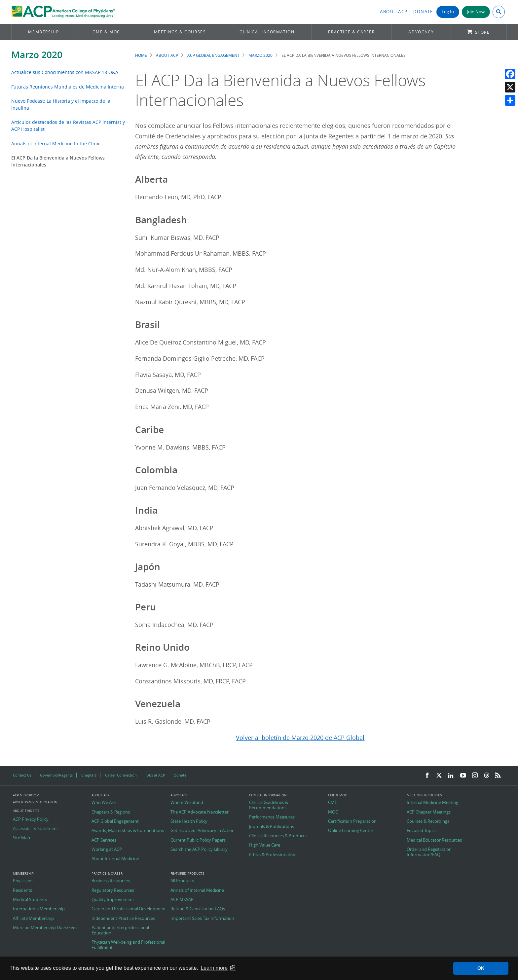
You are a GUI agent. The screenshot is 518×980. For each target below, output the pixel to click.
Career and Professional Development (129, 909)
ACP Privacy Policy (31, 819)
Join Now (476, 12)
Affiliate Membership (33, 919)
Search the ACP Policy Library (199, 850)
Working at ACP (107, 850)
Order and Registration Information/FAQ (429, 852)
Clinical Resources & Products (278, 836)
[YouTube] (463, 776)
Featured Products (187, 874)
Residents (22, 890)
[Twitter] (439, 776)
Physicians (23, 881)
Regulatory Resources (113, 890)
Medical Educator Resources (434, 840)
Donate (423, 12)
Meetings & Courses (180, 32)
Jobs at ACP (155, 775)
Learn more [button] (214, 968)
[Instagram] (475, 776)
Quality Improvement (113, 900)
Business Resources (111, 881)
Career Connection (121, 775)
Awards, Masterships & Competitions (128, 831)
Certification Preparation (352, 821)
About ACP (394, 12)
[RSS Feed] (498, 776)
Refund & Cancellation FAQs (198, 909)
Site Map (21, 838)
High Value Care (265, 845)
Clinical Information (267, 32)
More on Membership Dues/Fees (45, 928)
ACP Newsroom (26, 795)
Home (141, 55)
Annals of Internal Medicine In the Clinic (56, 144)
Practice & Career (351, 32)
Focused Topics (422, 831)
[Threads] (486, 776)
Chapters (89, 775)
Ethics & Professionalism (273, 855)
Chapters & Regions (111, 812)
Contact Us (22, 775)
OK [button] (481, 968)
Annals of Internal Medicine (197, 890)
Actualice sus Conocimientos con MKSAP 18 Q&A (65, 72)
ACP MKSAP (182, 900)
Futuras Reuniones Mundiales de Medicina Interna (68, 87)
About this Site (26, 811)
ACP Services (104, 840)
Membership (43, 32)
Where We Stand (187, 803)
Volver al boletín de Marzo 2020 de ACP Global (300, 738)
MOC (333, 812)
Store (482, 32)
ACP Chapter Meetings (429, 812)
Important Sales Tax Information (202, 919)
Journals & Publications (272, 827)
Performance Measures (272, 817)
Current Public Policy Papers (198, 840)
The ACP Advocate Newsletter (200, 812)
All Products (182, 881)
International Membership (39, 909)
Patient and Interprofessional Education (120, 930)
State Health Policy (189, 821)
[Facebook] (427, 776)
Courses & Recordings (428, 821)
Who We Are (104, 803)
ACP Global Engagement (213, 55)
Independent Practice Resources (123, 919)
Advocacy (421, 32)
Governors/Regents (56, 775)
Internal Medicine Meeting (432, 803)
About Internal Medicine (115, 859)
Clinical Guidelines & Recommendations (269, 805)
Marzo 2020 (37, 55)
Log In (448, 12)
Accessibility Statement (36, 829)
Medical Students (30, 900)
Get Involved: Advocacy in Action (203, 831)
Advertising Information (35, 802)
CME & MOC (106, 32)
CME (333, 803)
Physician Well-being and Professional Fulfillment (128, 945)
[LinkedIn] (451, 776)
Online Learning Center (351, 831)
